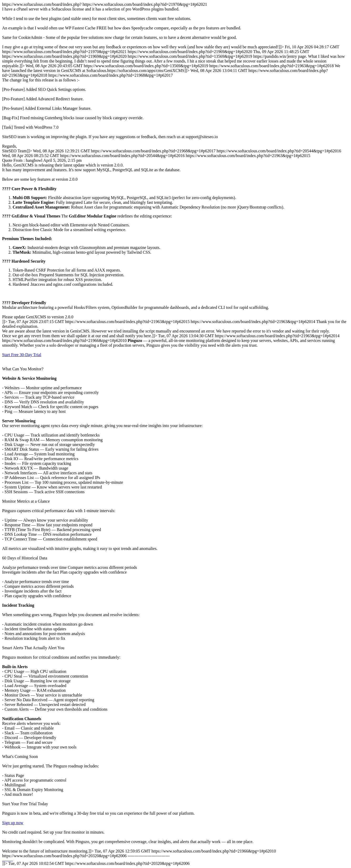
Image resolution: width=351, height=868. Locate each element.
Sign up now (13, 823)
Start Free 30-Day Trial (22, 355)
